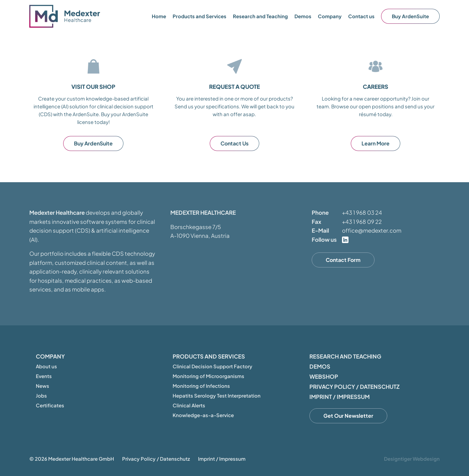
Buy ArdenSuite (410, 16)
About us (46, 366)
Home (159, 16)
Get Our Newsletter (348, 416)
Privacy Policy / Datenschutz (355, 387)
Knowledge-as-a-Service (203, 415)
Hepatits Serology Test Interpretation (217, 395)
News (43, 386)
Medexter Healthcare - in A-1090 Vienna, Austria (65, 16)
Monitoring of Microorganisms (208, 376)
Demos (303, 16)
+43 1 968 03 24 (362, 212)
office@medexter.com (372, 230)
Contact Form (343, 260)
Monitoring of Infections (201, 386)
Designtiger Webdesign (412, 459)
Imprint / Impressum (340, 397)
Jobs (41, 395)
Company (50, 356)
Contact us (361, 16)
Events (44, 376)
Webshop (324, 376)
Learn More (376, 143)
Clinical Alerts (189, 405)
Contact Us (234, 143)
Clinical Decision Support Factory (213, 366)
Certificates (50, 405)
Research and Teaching (260, 16)
